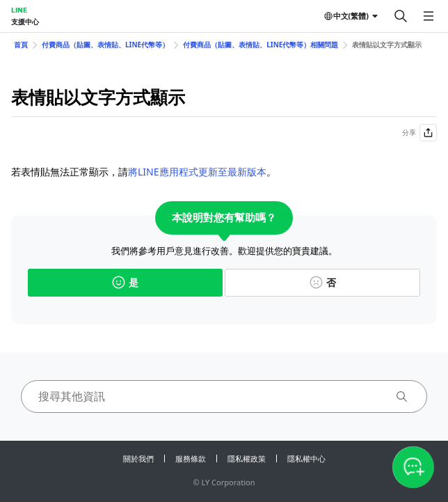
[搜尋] (401, 16)
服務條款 (191, 458)
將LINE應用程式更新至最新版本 (197, 172)
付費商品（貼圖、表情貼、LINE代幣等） (105, 45)
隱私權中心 (306, 458)
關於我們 (138, 458)
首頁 (21, 45)
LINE (19, 10)
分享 (419, 133)
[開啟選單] (429, 16)
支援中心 (25, 22)
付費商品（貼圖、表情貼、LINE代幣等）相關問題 (261, 45)
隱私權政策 (247, 458)
